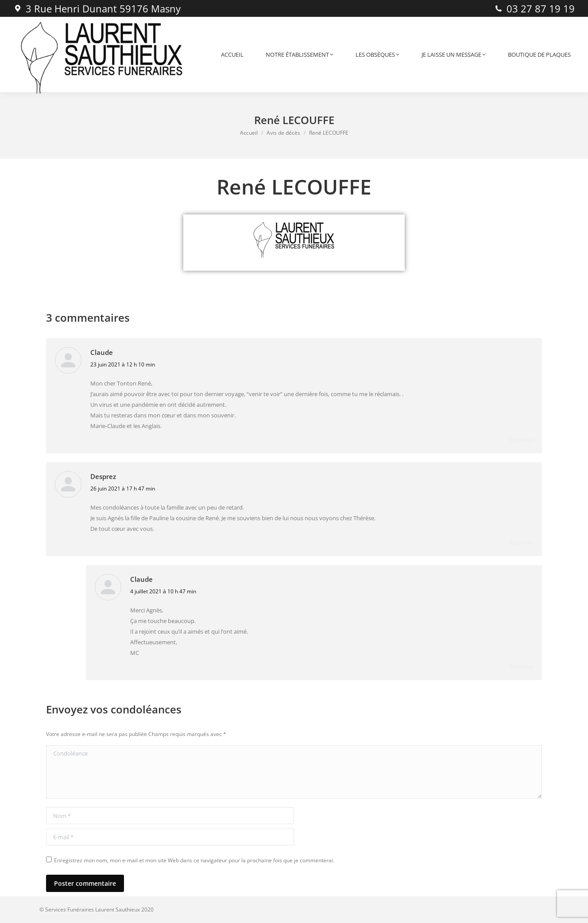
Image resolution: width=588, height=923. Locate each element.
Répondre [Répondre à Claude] (521, 440)
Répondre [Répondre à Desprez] (521, 543)
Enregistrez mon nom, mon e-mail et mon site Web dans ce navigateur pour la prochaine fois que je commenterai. (194, 860)
